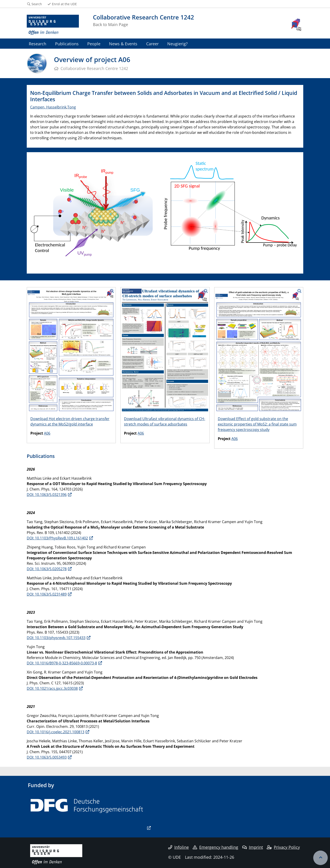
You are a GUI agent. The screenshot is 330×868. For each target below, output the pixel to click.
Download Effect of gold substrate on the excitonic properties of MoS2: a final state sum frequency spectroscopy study (257, 424)
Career (152, 44)
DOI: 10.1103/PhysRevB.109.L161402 (57, 538)
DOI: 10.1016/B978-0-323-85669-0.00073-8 (62, 663)
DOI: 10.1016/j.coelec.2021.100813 (56, 732)
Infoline (178, 847)
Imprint (253, 847)
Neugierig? (177, 44)
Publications (67, 44)
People (94, 44)
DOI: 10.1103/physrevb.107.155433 (56, 638)
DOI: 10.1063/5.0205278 (47, 569)
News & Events (123, 44)
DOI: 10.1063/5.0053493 (47, 757)
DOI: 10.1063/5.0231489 (47, 594)
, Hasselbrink (55, 107)
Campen (37, 107)
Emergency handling (215, 847)
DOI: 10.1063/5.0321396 (47, 495)
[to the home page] (53, 25)
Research (38, 44)
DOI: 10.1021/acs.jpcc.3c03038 (52, 688)
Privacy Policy (283, 847)
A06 (47, 433)
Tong (72, 107)
